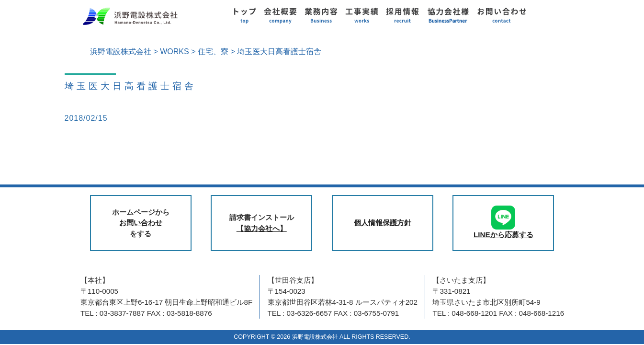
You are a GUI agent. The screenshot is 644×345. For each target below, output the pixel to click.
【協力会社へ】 (262, 228)
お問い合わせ (141, 223)
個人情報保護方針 (383, 223)
